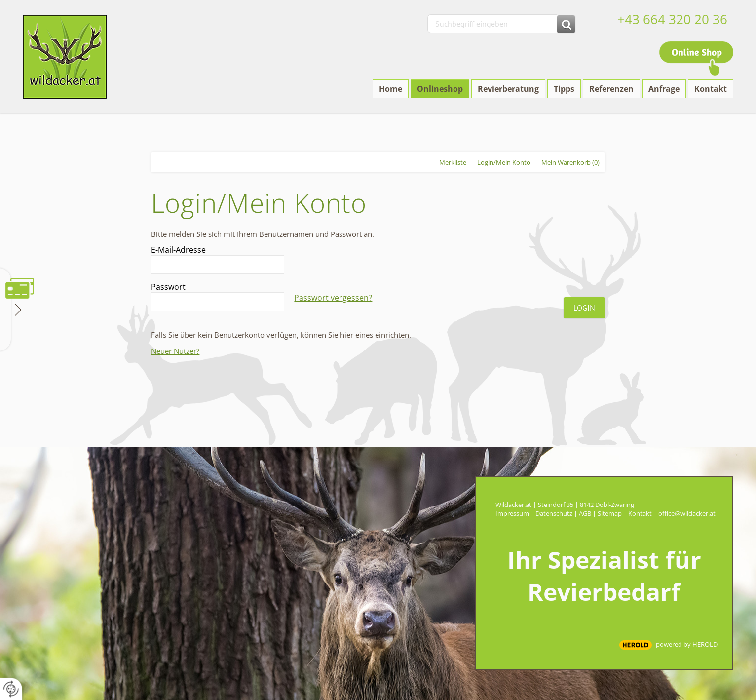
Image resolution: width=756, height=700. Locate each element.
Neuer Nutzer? (175, 351)
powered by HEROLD (687, 644)
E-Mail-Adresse (178, 250)
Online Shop (696, 58)
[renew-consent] (11, 689)
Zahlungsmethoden (17, 309)
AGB (585, 513)
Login (584, 308)
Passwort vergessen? (333, 298)
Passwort (168, 287)
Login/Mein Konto (504, 162)
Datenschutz (554, 513)
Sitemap (610, 513)
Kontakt (640, 513)
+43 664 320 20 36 (672, 19)
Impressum (512, 513)
